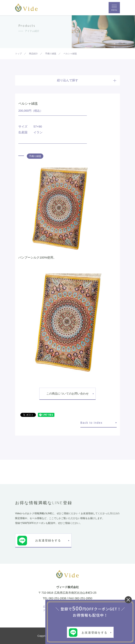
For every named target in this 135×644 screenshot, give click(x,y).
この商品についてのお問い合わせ (67, 394)
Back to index (91, 423)
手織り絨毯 (35, 156)
